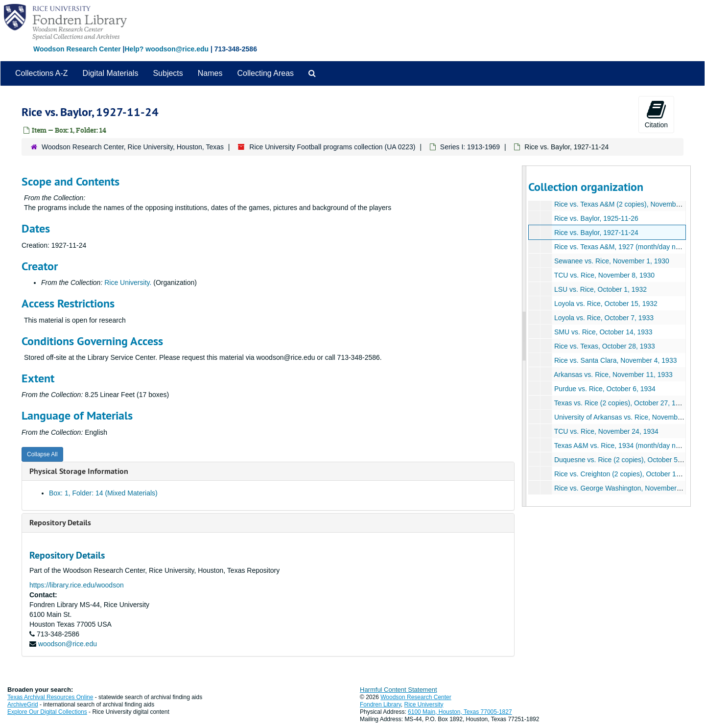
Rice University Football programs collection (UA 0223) (332, 147)
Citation (656, 114)
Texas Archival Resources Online (50, 697)
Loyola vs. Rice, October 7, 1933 (603, 318)
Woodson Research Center (77, 49)
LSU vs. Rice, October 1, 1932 (600, 289)
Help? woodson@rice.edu (166, 49)
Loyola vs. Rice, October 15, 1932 (605, 304)
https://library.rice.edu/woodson (77, 585)
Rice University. (128, 282)
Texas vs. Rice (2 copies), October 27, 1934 (620, 403)
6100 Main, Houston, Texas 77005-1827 (460, 712)
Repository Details (60, 523)
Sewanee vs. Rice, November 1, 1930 (611, 261)
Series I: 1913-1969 (470, 147)
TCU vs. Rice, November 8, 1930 (604, 275)
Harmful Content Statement (399, 690)
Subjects (168, 73)
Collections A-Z (42, 73)
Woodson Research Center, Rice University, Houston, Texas (133, 147)
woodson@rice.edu (68, 644)
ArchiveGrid (23, 705)
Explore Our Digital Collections (47, 712)
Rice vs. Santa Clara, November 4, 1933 (615, 360)
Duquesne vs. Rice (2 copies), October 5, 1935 (625, 460)
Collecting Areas (265, 73)
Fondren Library (380, 705)
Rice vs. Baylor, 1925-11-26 (596, 218)
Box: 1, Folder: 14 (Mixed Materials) (103, 493)
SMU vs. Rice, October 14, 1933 (603, 332)
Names (210, 73)
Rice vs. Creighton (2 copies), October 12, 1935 (626, 474)
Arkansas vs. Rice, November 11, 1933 (613, 375)
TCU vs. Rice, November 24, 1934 (606, 431)
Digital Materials (111, 73)
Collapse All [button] (42, 454)
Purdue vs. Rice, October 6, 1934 (604, 389)
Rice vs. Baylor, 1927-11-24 (596, 233)
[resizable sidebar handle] (524, 336)
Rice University (424, 705)
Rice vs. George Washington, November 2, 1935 (627, 488)
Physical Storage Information (79, 471)
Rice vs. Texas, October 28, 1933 (604, 346)
